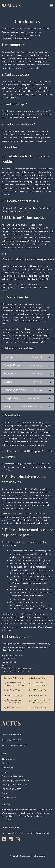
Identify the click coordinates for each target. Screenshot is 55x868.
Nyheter (5, 772)
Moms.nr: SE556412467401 (14, 745)
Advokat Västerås (13, 695)
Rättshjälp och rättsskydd (15, 785)
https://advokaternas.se (26, 52)
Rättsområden (9, 759)
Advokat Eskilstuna (13, 678)
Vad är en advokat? (11, 789)
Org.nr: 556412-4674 (11, 740)
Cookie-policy (9, 797)
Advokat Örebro (37, 678)
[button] (51, 5)
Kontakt (5, 793)
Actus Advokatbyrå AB (12, 735)
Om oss (5, 764)
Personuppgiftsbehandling (15, 780)
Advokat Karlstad (38, 695)
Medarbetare (8, 768)
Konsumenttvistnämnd (13, 776)
